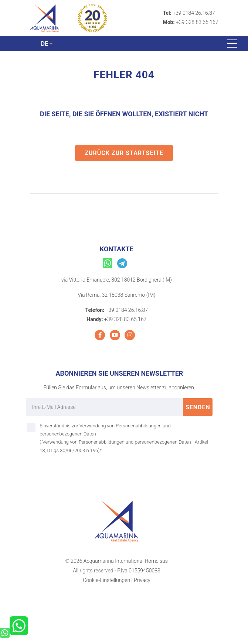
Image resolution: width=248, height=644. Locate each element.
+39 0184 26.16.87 (194, 13)
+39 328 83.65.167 (197, 22)
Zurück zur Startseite (124, 153)
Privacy (142, 580)
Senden (198, 407)
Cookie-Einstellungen (106, 580)
